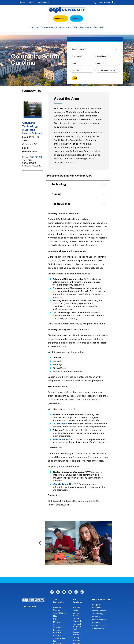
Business (96, 623)
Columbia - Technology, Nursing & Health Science (32, 128)
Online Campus (99, 611)
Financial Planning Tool (77, 627)
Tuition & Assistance (82, 28)
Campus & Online (49, 28)
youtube (64, 591)
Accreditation (59, 613)
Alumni (32, 2)
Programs (34, 28)
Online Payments (77, 620)
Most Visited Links (102, 600)
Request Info (60, 18)
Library (76, 638)
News (56, 616)
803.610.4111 (36, 157)
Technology (98, 614)
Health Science (99, 620)
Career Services (77, 633)
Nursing (96, 617)
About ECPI (99, 28)
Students (23, 2)
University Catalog (58, 609)
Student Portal (76, 609)
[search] (114, 2)
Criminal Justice (100, 626)
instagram (76, 591)
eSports (57, 635)
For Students (75, 601)
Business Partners (44, 2)
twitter (58, 591)
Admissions (65, 28)
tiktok (52, 591)
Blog (55, 619)
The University (55, 601)
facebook (70, 591)
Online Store (76, 614)
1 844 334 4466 (102, 2)
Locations (97, 608)
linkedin (82, 591)
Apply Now (77, 18)
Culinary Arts (98, 629)
